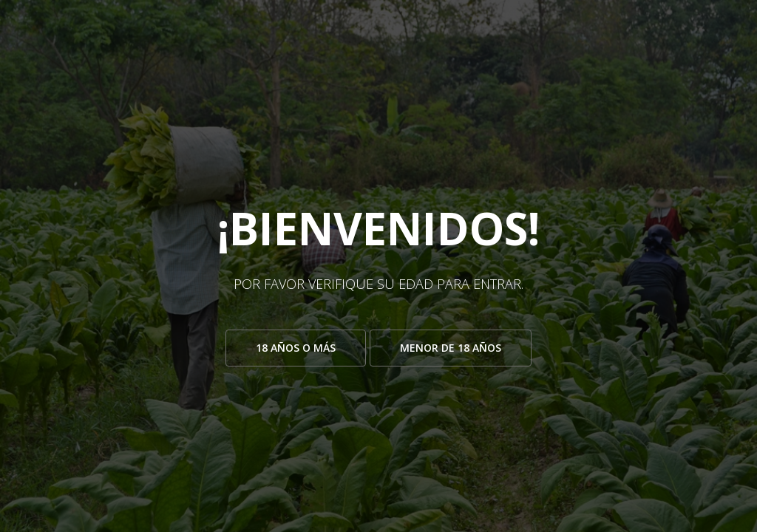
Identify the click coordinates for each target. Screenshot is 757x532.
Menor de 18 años (451, 348)
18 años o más (296, 348)
